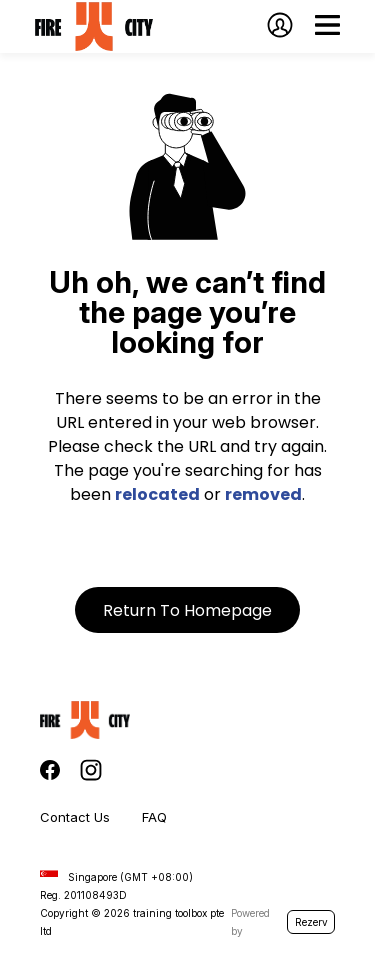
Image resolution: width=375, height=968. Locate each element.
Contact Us (75, 817)
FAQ (154, 817)
